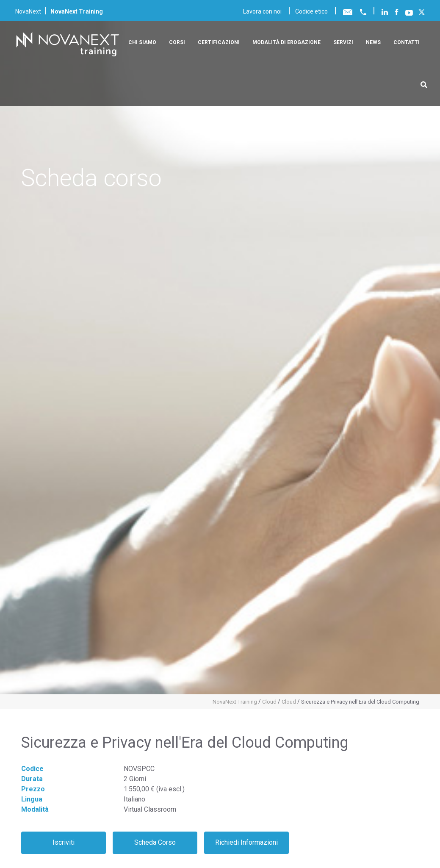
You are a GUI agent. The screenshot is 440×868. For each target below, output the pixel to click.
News (373, 42)
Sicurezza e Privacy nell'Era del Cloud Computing (360, 702)
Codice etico (311, 11)
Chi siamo (142, 42)
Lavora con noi (262, 11)
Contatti (407, 42)
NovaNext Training (235, 702)
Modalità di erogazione (286, 42)
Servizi (343, 42)
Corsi (177, 42)
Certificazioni (219, 42)
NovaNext (28, 11)
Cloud (269, 702)
